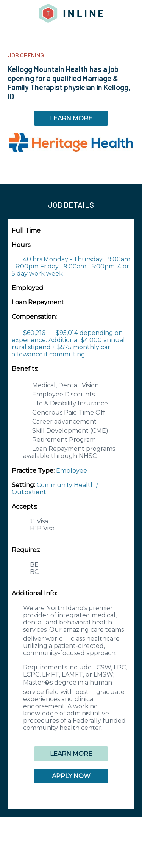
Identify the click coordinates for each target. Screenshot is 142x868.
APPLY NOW (71, 776)
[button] (71, 799)
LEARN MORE (71, 118)
